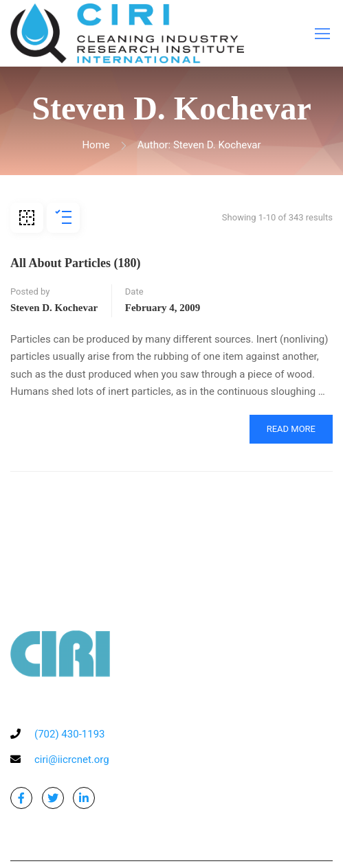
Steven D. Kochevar (54, 308)
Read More (291, 429)
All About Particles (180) (75, 263)
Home (96, 145)
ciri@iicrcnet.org (72, 759)
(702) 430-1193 (70, 734)
